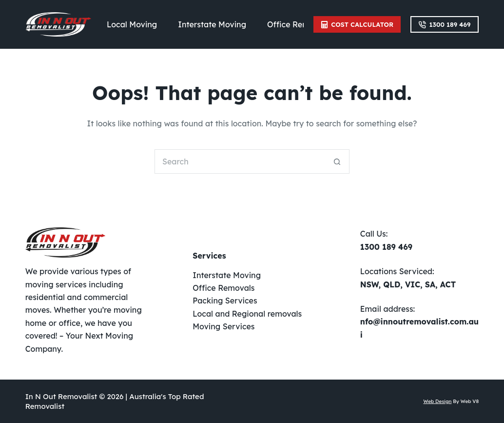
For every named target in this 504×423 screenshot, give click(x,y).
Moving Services (223, 326)
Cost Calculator (357, 24)
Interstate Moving (212, 24)
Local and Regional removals (247, 314)
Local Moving (132, 24)
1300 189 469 (445, 24)
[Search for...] (240, 161)
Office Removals (298, 24)
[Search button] (337, 161)
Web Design (437, 401)
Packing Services (225, 301)
